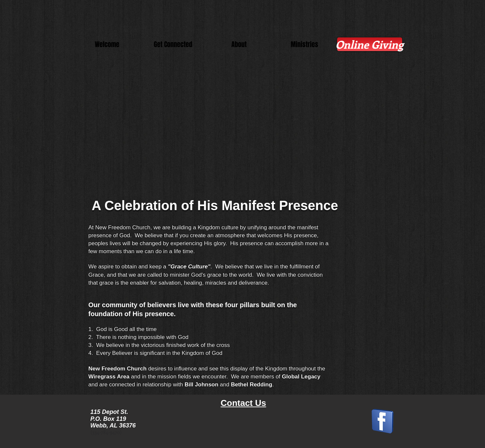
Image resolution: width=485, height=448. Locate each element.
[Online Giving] (370, 44)
